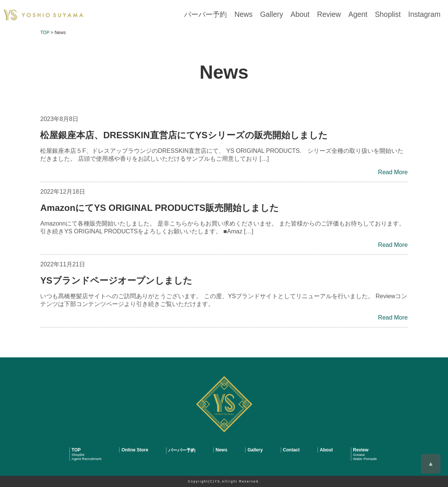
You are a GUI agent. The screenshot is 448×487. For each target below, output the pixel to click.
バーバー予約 (237, 15)
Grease (359, 455)
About (319, 15)
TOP (76, 450)
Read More (393, 172)
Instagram (427, 15)
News (270, 15)
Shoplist (396, 15)
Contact (291, 450)
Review (345, 15)
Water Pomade (365, 459)
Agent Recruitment (86, 459)
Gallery (294, 15)
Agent (370, 15)
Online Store (135, 450)
